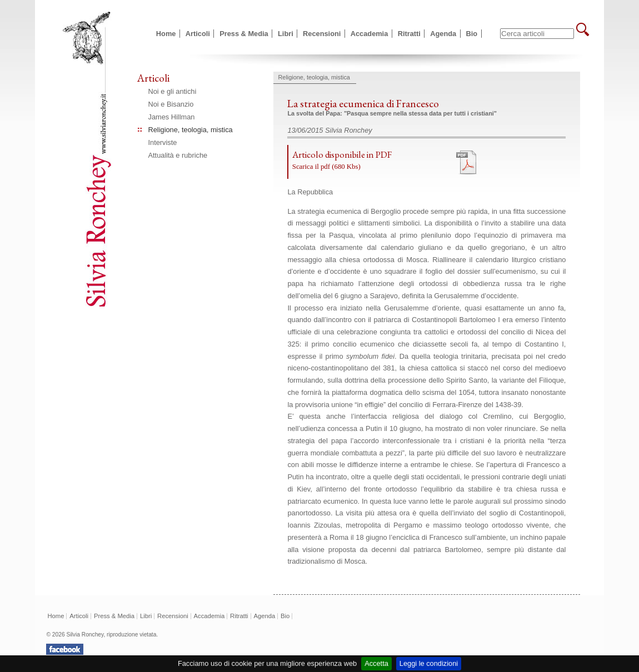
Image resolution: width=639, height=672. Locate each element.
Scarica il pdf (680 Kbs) (326, 167)
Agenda (443, 34)
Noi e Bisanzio (171, 104)
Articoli (198, 34)
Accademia (370, 34)
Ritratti (409, 34)
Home (166, 34)
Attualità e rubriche (178, 155)
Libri (286, 34)
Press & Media (244, 34)
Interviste (163, 142)
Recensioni (322, 34)
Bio (472, 34)
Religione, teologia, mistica (191, 130)
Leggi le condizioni (429, 663)
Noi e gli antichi (173, 91)
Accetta (376, 663)
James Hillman (172, 117)
